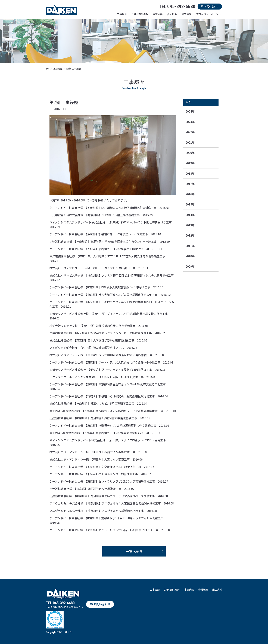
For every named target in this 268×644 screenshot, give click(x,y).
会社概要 (172, 14)
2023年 (190, 122)
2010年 (190, 256)
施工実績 (187, 14)
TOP (48, 69)
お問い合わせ (211, 6)
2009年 (190, 266)
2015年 (190, 204)
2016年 (190, 194)
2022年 (190, 132)
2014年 (190, 215)
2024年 (190, 111)
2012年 (190, 235)
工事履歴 (122, 14)
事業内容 (158, 14)
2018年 (190, 173)
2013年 (190, 225)
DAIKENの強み (140, 14)
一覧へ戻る (134, 551)
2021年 (190, 142)
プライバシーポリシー (208, 14)
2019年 (190, 163)
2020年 (190, 153)
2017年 (190, 184)
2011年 (190, 246)
